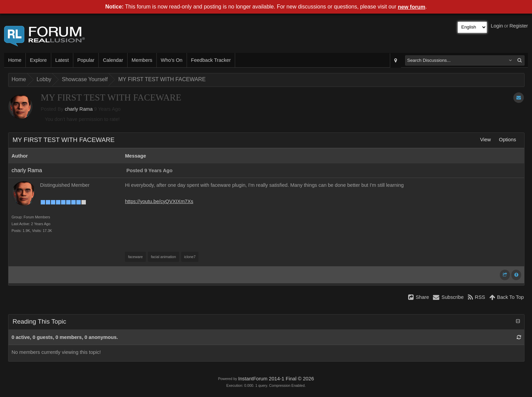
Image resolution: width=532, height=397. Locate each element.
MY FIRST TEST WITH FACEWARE (162, 79)
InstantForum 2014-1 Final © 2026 (276, 379)
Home (15, 60)
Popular (86, 60)
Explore (38, 60)
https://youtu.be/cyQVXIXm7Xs (159, 201)
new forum (412, 7)
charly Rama (79, 109)
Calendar (113, 60)
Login (497, 26)
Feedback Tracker (211, 60)
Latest (62, 60)
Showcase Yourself (85, 79)
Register (519, 26)
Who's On (172, 60)
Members (142, 60)
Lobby (44, 79)
